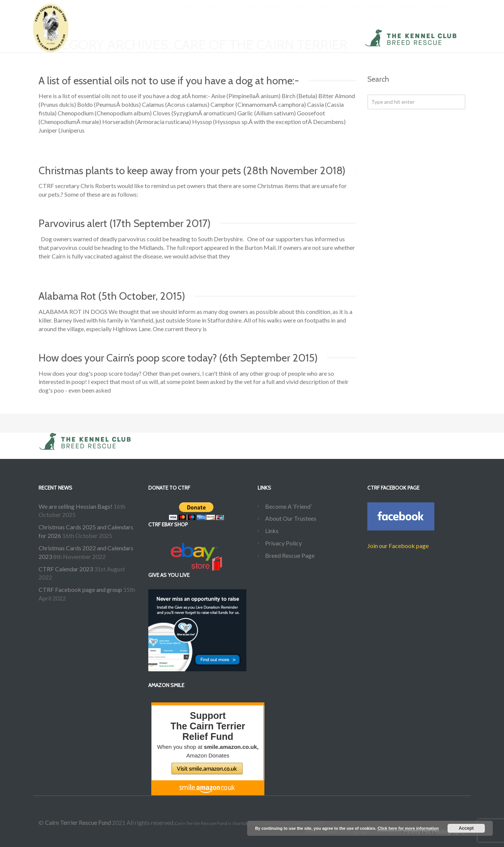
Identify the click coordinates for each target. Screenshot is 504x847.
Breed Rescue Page (290, 555)
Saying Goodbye (366, 15)
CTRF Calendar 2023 (66, 569)
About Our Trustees (291, 518)
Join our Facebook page (398, 546)
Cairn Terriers (263, 15)
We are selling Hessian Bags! (75, 506)
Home (186, 15)
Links (272, 531)
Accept (466, 828)
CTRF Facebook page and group (80, 589)
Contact (444, 15)
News (409, 15)
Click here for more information (408, 828)
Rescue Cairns (313, 15)
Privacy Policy (283, 543)
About (219, 15)
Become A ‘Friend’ (288, 506)
